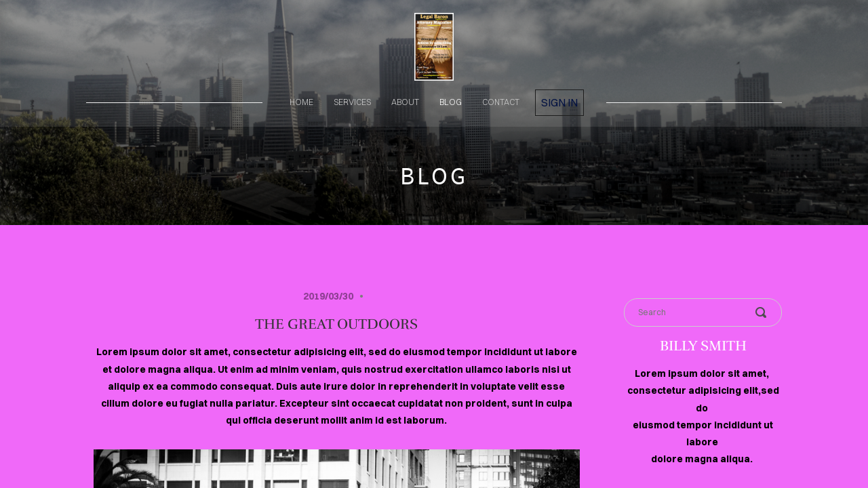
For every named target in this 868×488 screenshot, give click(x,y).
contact (501, 102)
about (405, 102)
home (301, 102)
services (352, 102)
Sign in (559, 102)
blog (451, 102)
